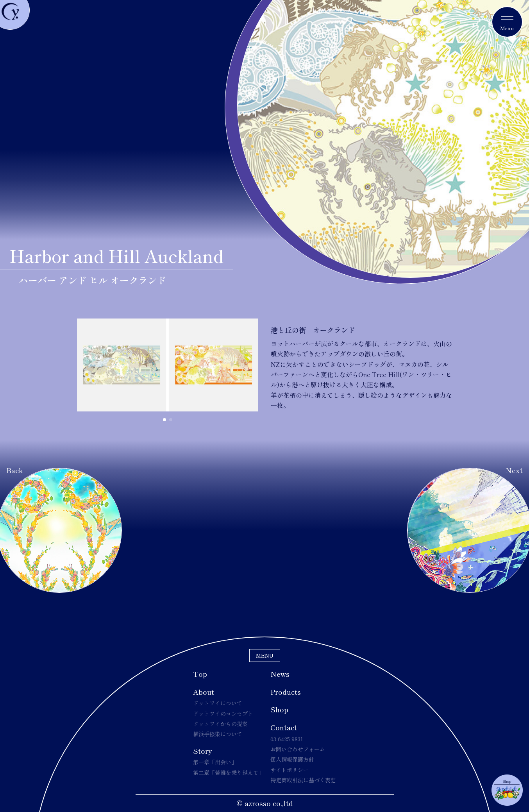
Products (286, 692)
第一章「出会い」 (215, 762)
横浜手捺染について (218, 734)
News (280, 674)
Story (203, 751)
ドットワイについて (218, 703)
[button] (164, 420)
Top (200, 674)
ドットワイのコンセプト (223, 714)
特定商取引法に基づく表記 (303, 780)
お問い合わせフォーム (298, 749)
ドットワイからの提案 (220, 724)
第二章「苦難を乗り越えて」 (229, 773)
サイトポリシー (290, 770)
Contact (284, 727)
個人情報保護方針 (292, 759)
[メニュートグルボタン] (507, 22)
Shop (279, 709)
